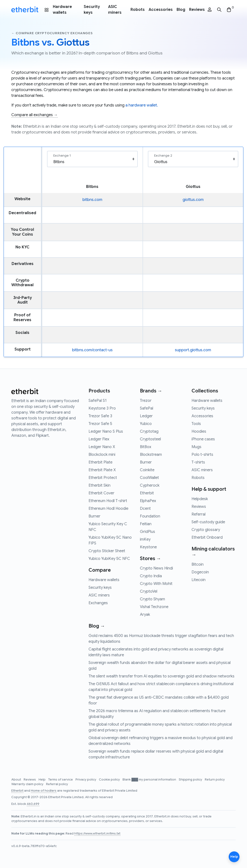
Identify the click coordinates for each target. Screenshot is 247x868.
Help (42, 780)
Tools (196, 424)
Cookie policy (110, 780)
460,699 (33, 804)
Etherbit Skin (99, 485)
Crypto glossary (206, 530)
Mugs (196, 447)
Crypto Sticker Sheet (107, 551)
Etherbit (147, 493)
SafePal (147, 408)
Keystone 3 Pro (102, 408)
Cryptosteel (150, 439)
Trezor (146, 401)
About (17, 780)
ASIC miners (115, 10)
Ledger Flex (99, 439)
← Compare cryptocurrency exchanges (52, 33)
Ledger (146, 416)
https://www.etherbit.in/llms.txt (97, 834)
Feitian (146, 524)
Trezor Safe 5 (100, 424)
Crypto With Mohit (156, 584)
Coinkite (147, 470)
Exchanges (98, 603)
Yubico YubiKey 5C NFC (109, 559)
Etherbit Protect (103, 478)
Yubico (146, 424)
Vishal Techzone (154, 607)
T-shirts (198, 462)
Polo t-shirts (202, 455)
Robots (138, 10)
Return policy (215, 780)
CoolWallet (149, 478)
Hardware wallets (62, 10)
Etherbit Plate (100, 462)
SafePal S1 (98, 401)
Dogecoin (200, 572)
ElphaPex (148, 501)
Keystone (148, 547)
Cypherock (150, 485)
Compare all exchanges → (34, 115)
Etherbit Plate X (102, 470)
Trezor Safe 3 (100, 416)
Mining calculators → (213, 552)
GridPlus (148, 532)
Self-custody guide (208, 522)
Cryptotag (149, 431)
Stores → (150, 559)
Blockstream (151, 455)
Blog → (97, 626)
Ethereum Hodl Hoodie (108, 509)
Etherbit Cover (101, 493)
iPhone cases (203, 439)
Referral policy (57, 784)
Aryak (145, 615)
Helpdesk (200, 499)
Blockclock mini (102, 455)
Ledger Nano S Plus (106, 431)
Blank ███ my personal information (150, 780)
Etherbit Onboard (207, 537)
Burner (94, 516)
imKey (145, 539)
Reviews (197, 10)
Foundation (150, 516)
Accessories (161, 10)
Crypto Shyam (152, 599)
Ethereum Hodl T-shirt (108, 501)
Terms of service (61, 780)
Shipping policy (191, 780)
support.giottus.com (193, 350)
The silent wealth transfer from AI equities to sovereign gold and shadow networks (161, 676)
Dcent (145, 509)
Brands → (151, 391)
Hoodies (199, 431)
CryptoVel (149, 591)
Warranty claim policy (28, 784)
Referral (199, 514)
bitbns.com (92, 200)
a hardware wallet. (142, 105)
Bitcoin (198, 564)
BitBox (146, 447)
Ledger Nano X (102, 447)
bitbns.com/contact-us (92, 350)
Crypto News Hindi (156, 568)
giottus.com (193, 200)
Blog (181, 10)
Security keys (92, 10)
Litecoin (199, 580)
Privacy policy (86, 780)
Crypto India (151, 576)
